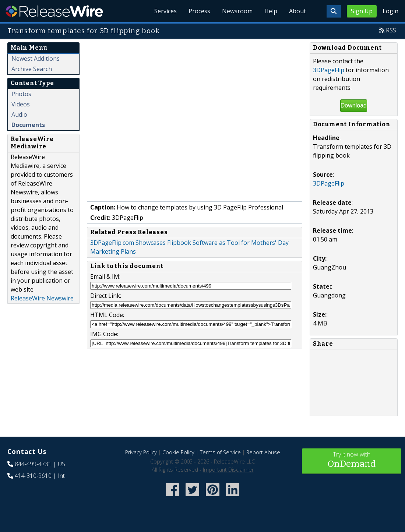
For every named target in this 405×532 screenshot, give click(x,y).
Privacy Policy (141, 452)
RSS (391, 30)
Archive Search (32, 69)
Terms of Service (220, 452)
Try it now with (352, 460)
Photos (21, 94)
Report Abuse (263, 452)
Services (165, 11)
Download (354, 105)
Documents (28, 125)
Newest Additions (36, 59)
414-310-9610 (33, 476)
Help (271, 11)
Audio (19, 114)
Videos (21, 104)
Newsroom (237, 11)
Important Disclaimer (228, 470)
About (297, 11)
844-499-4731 (33, 464)
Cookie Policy (178, 452)
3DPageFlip (329, 70)
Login (390, 11)
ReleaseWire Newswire (42, 298)
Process (199, 11)
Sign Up (362, 11)
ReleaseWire (54, 11)
